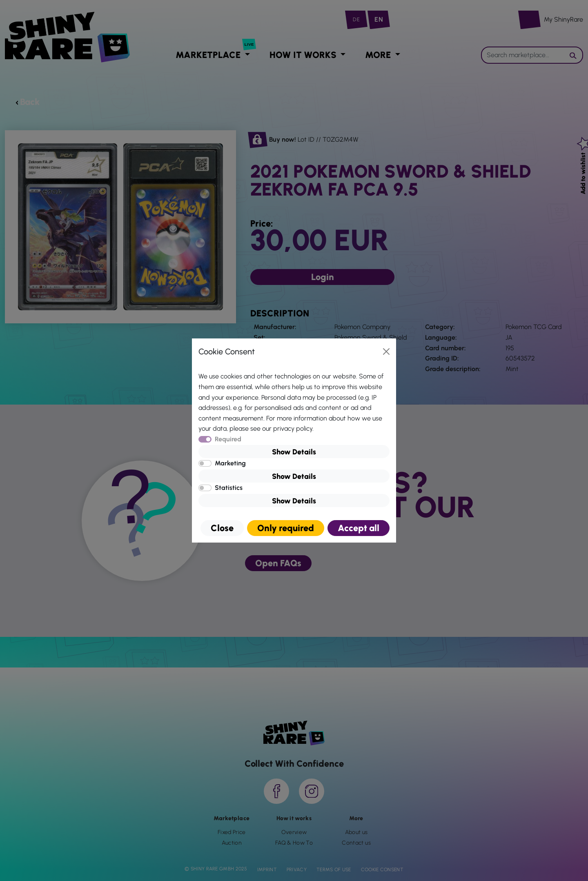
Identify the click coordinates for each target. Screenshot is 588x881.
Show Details (294, 452)
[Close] (386, 352)
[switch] (205, 463)
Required (228, 439)
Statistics (229, 488)
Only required (286, 528)
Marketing (230, 463)
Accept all (359, 528)
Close (222, 528)
